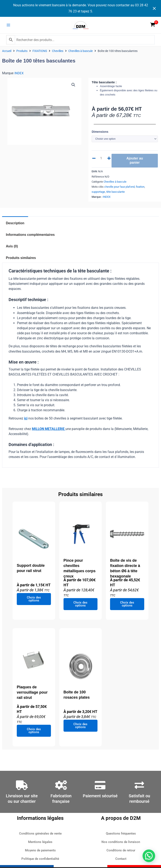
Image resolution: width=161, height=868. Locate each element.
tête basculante (116, 194)
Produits (22, 53)
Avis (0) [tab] (12, 249)
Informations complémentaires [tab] (30, 237)
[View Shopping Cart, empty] (153, 26)
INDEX (19, 76)
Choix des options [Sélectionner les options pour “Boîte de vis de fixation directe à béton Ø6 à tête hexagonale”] (127, 606)
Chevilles (58, 53)
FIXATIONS (40, 53)
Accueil (7, 53)
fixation (140, 189)
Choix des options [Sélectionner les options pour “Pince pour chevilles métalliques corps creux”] (80, 606)
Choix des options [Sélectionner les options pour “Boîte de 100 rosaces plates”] (80, 728)
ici (26, 421)
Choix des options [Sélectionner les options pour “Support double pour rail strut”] (34, 601)
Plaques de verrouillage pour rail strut (32, 695)
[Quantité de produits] (102, 161)
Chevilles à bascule (80, 53)
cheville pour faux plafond (119, 189)
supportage (98, 194)
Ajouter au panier (135, 163)
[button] (73, 87)
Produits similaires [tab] (21, 260)
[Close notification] (154, 8)
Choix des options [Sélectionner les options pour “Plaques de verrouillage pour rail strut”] (34, 733)
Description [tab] (15, 225)
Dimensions (100, 134)
